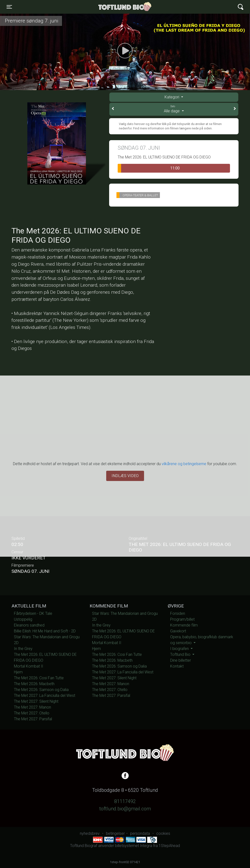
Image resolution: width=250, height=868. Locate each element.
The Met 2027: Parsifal (33, 719)
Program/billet (182, 619)
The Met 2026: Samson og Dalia (41, 690)
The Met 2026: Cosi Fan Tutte (39, 678)
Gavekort (178, 631)
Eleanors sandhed (29, 625)
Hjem (18, 672)
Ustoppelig (23, 619)
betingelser (115, 833)
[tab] (174, 97)
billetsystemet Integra (134, 846)
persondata (140, 833)
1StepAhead (169, 846)
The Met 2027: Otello (32, 713)
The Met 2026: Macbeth (34, 684)
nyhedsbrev (90, 833)
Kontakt (177, 666)
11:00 (149, 168)
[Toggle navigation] (9, 7)
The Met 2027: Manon (32, 707)
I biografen (180, 649)
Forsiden (178, 613)
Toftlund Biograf (108, 7)
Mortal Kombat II (29, 666)
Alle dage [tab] (174, 109)
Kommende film (184, 625)
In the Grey (23, 649)
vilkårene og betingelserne (184, 464)
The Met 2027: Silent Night (36, 701)
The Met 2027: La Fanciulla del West (45, 695)
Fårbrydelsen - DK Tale (33, 613)
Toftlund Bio (181, 654)
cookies (163, 833)
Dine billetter (181, 660)
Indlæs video (125, 476)
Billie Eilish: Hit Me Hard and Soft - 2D (45, 631)
